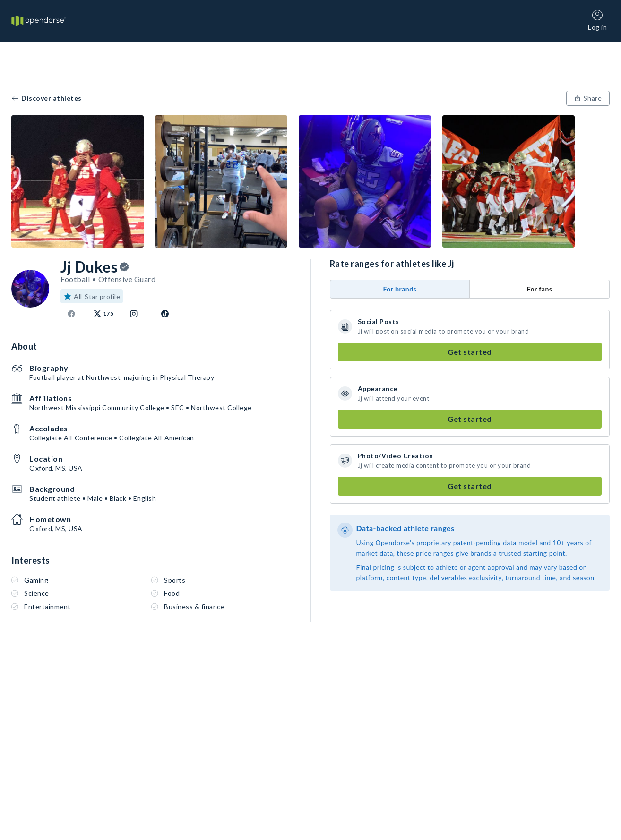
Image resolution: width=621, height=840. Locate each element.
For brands (400, 289)
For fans (540, 289)
